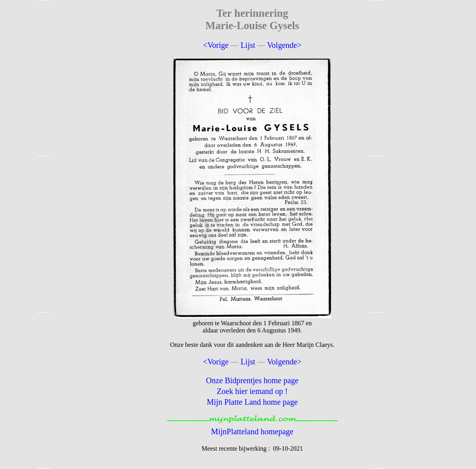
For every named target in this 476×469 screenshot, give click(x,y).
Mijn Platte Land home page (252, 402)
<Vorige (216, 45)
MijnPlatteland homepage (252, 431)
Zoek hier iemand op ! (252, 391)
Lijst (248, 45)
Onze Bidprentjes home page (252, 380)
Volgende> (284, 45)
